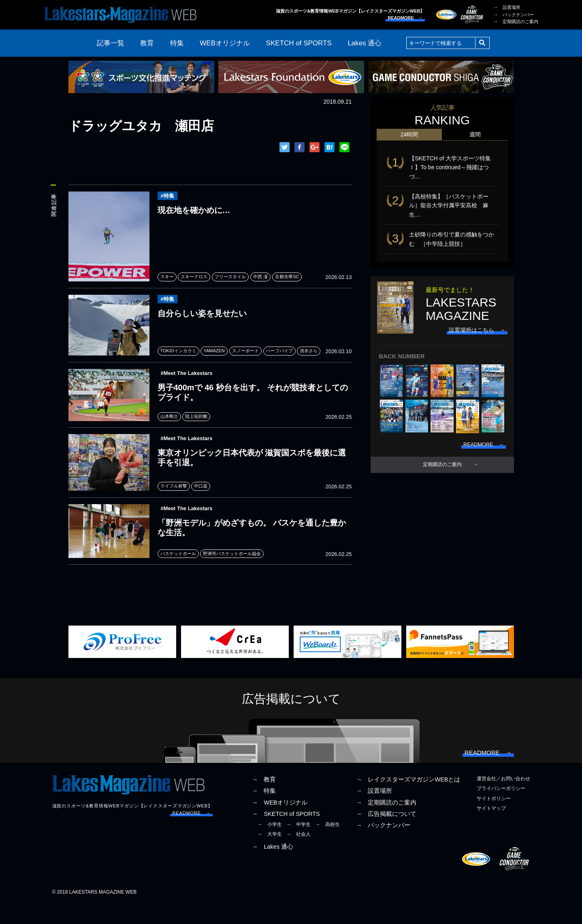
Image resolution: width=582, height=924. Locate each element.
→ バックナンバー (514, 15)
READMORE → (405, 18)
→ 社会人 (298, 854)
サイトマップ (491, 828)
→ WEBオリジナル (280, 822)
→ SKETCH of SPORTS (286, 833)
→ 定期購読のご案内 (516, 21)
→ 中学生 (298, 844)
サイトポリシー (494, 818)
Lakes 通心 (365, 43)
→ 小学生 (270, 844)
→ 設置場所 (507, 7)
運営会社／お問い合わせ (503, 798)
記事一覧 (111, 43)
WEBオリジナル (225, 43)
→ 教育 (264, 799)
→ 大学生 (270, 854)
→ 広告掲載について (386, 833)
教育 (147, 43)
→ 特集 (264, 811)
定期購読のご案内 (442, 472)
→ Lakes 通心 (273, 867)
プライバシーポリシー (501, 808)
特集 (177, 43)
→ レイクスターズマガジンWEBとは (408, 799)
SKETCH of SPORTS (299, 43)
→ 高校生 (328, 844)
